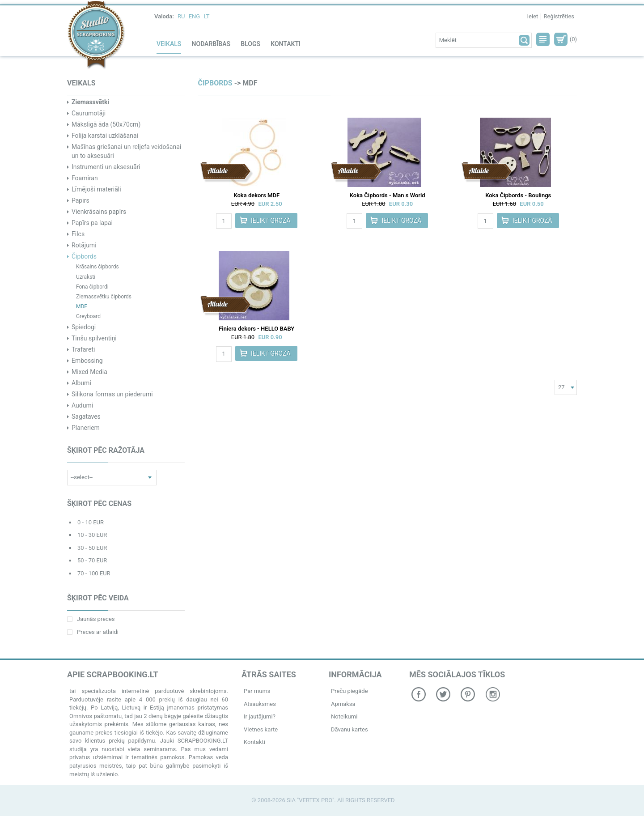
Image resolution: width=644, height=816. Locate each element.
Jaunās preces (91, 619)
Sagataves (86, 416)
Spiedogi (84, 327)
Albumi (81, 383)
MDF (82, 306)
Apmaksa (343, 704)
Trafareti (83, 349)
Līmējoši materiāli (96, 189)
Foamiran (85, 178)
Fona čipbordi (92, 287)
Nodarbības (211, 44)
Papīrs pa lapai (92, 223)
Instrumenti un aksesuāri (106, 167)
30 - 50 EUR (92, 548)
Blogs (250, 44)
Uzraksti (86, 277)
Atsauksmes (260, 704)
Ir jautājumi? (260, 716)
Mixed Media (89, 372)
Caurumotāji (89, 113)
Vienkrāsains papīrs (99, 212)
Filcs (78, 234)
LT (206, 16)
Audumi (82, 405)
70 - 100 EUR (94, 573)
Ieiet (532, 16)
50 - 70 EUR (92, 560)
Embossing (87, 361)
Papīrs (80, 200)
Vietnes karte (261, 729)
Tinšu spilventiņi (94, 338)
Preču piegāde (350, 691)
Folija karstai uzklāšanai (105, 136)
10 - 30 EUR (92, 535)
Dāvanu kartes (350, 729)
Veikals (169, 44)
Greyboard (88, 316)
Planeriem (86, 428)
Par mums (257, 691)
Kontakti (286, 44)
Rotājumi (84, 245)
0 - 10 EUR (91, 522)
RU (181, 16)
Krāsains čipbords (97, 267)
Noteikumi (344, 716)
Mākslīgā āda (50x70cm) (106, 124)
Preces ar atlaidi (93, 632)
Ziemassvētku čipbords (104, 297)
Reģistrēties (559, 16)
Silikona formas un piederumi (112, 394)
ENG (195, 16)
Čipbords (84, 256)
